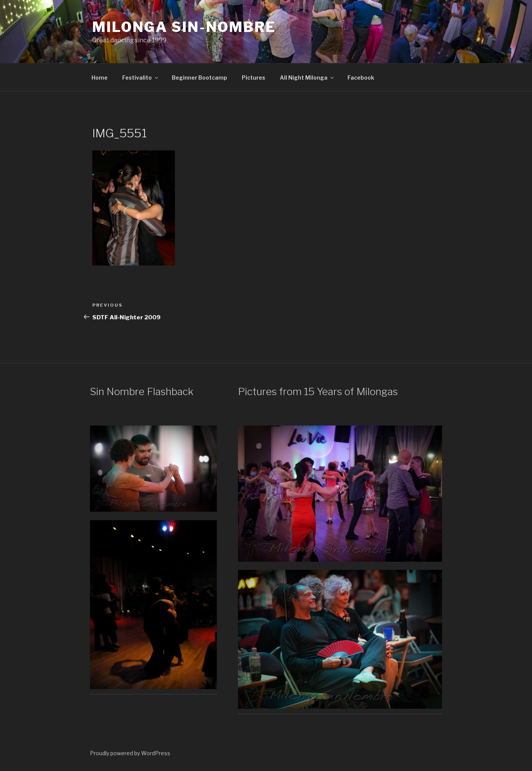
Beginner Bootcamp (199, 78)
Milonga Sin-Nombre (184, 27)
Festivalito (141, 78)
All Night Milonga (307, 78)
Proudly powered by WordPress (130, 753)
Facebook (361, 78)
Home (100, 78)
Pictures (254, 78)
